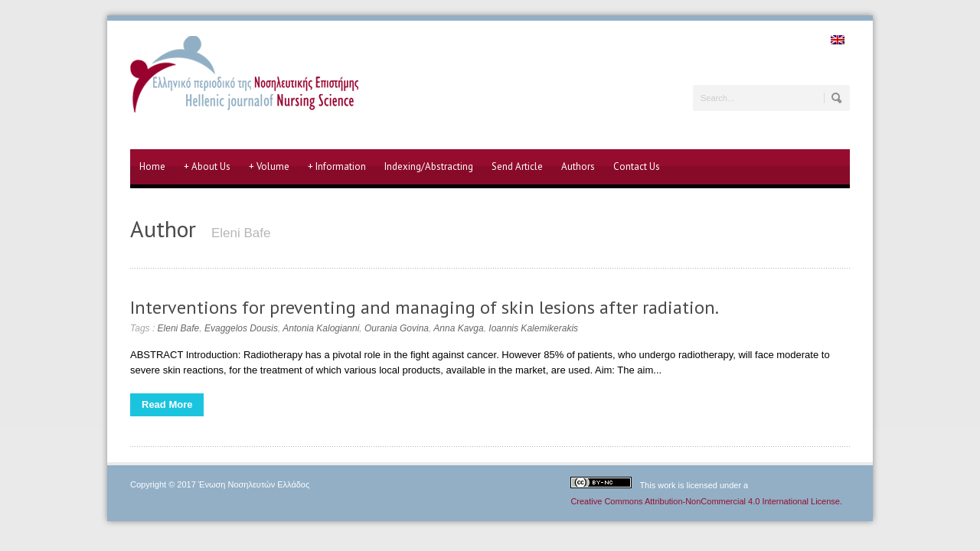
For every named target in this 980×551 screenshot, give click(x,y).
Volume (269, 167)
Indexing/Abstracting (429, 166)
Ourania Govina (397, 328)
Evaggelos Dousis (241, 328)
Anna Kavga (458, 328)
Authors (578, 166)
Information (337, 167)
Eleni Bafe (179, 328)
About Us (207, 167)
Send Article (517, 166)
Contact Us (637, 166)
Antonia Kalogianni (321, 328)
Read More (167, 404)
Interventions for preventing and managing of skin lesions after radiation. (425, 307)
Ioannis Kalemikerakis (533, 328)
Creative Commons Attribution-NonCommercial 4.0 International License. (706, 501)
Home (152, 166)
